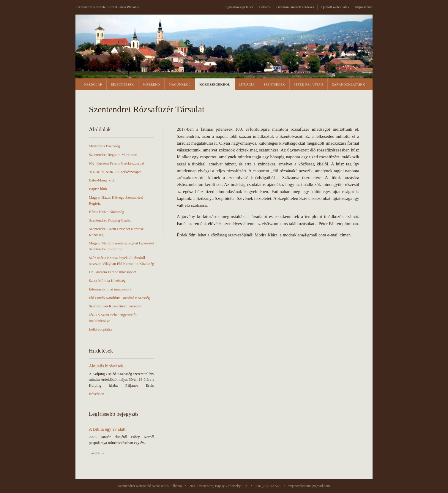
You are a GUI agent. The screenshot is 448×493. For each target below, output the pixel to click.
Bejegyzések (122, 84)
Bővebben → (99, 394)
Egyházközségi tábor (238, 7)
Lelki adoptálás (100, 329)
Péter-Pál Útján (308, 84)
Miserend (151, 84)
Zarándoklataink (348, 84)
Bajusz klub (98, 189)
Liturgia (247, 84)
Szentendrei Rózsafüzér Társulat (115, 306)
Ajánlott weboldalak (335, 7)
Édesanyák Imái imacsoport (110, 289)
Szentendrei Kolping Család (110, 220)
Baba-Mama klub (102, 180)
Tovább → (97, 453)
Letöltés (265, 7)
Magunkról (180, 84)
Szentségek (274, 84)
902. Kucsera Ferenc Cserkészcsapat (116, 163)
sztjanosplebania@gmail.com (309, 486)
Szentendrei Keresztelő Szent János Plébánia (107, 7)
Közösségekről (215, 84)
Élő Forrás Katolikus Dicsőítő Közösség (119, 298)
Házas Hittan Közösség (107, 212)
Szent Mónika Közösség (107, 281)
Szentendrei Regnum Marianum (113, 155)
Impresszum (364, 7)
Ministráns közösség (104, 146)
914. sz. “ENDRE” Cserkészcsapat (115, 172)
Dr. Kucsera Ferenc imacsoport (112, 272)
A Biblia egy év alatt (107, 429)
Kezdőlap (93, 84)
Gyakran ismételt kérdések (296, 7)
